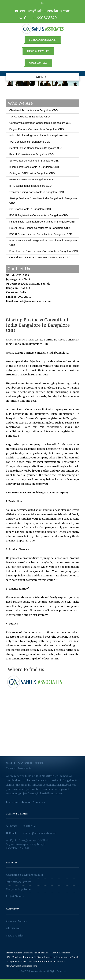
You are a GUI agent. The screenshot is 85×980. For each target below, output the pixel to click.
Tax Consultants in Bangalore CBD (30, 116)
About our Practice (16, 921)
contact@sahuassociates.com (40, 833)
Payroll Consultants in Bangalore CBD (32, 154)
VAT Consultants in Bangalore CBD (30, 142)
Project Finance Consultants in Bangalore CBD (37, 129)
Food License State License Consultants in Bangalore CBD (44, 251)
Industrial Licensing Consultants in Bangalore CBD (39, 135)
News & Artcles (38, 51)
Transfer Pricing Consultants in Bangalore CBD (37, 192)
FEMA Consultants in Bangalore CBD (31, 179)
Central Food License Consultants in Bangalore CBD (40, 257)
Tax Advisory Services (19, 882)
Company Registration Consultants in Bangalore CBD (40, 123)
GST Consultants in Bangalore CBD (30, 209)
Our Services (38, 63)
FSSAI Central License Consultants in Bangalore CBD (41, 234)
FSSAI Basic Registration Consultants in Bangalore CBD (42, 222)
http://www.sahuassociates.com (21, 966)
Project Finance (15, 896)
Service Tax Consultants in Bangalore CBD (34, 161)
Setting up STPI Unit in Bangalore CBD (32, 173)
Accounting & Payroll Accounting (25, 875)
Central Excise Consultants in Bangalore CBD (36, 148)
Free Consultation (43, 40)
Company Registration (19, 889)
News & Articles (15, 936)
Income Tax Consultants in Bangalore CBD (34, 167)
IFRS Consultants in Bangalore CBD (31, 186)
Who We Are (13, 929)
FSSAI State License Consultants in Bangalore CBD (40, 228)
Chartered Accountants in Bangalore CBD (34, 110)
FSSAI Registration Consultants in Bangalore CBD (39, 215)
